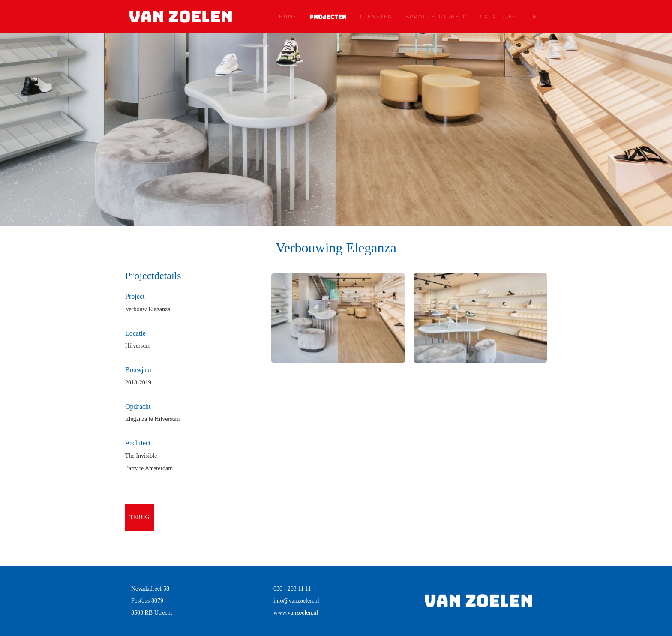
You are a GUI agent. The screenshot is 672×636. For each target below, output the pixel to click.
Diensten (376, 17)
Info (537, 17)
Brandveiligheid (436, 17)
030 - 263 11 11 (292, 589)
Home (288, 17)
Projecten (328, 17)
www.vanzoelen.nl (296, 613)
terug (139, 517)
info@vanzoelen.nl (296, 601)
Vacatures (498, 17)
